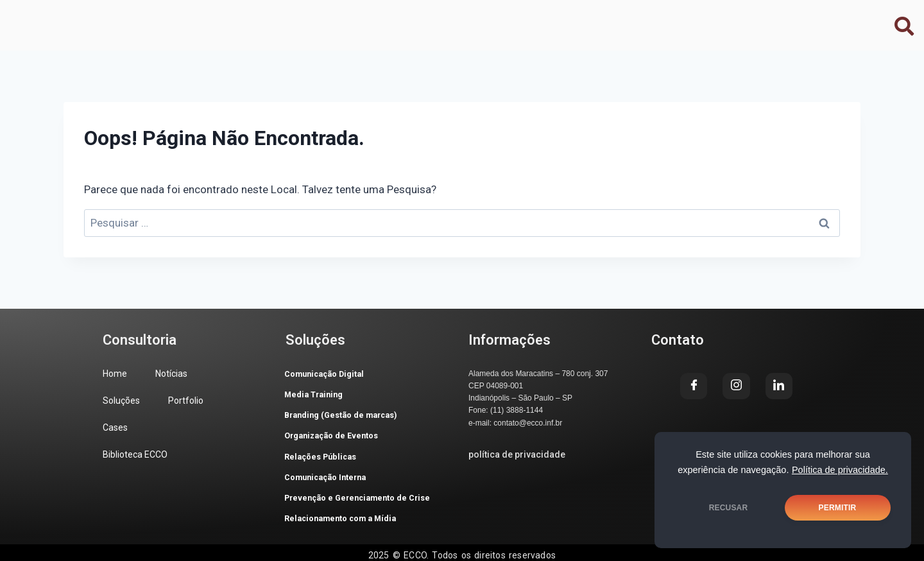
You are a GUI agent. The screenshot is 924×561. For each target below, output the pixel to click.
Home (113, 20)
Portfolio (325, 20)
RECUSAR (729, 508)
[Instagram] (739, 19)
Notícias (177, 20)
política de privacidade (517, 454)
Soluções (250, 20)
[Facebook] (705, 19)
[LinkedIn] (774, 19)
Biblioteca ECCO (477, 20)
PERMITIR (838, 508)
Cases (391, 20)
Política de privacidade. (840, 470)
